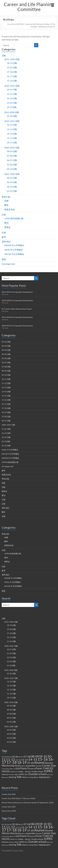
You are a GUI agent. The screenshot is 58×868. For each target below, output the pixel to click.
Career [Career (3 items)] (39, 766)
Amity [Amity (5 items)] (18, 766)
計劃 (4, 215)
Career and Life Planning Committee (29, 7)
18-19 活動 (12, 63)
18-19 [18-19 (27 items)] (22, 762)
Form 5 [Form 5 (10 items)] (24, 768)
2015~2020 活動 (12, 59)
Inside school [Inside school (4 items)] (37, 771)
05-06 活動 (12, 165)
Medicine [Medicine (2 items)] (5, 774)
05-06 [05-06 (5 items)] (15, 757)
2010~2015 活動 (12, 121)
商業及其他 (10, 209)
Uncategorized (8, 264)
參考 (4, 237)
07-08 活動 (12, 156)
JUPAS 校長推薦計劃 (14, 218)
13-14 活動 (12, 129)
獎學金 (7, 227)
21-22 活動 (12, 94)
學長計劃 (6, 197)
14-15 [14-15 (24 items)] (33, 759)
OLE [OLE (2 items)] (26, 774)
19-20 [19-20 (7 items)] (30, 763)
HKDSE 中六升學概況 (14, 245)
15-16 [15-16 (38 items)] (43, 759)
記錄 (4, 232)
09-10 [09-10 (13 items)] (43, 756)
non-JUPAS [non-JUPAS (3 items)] (19, 774)
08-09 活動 (12, 151)
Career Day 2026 (9, 794)
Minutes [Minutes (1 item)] (11, 774)
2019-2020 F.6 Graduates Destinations (17, 300)
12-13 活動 (12, 134)
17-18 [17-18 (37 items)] (12, 762)
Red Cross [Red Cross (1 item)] (50, 774)
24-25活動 (12, 107)
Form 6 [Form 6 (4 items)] (32, 769)
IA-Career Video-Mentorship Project (17, 309)
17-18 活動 (12, 72)
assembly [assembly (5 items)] (31, 766)
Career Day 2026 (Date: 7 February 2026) (18, 798)
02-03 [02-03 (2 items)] (4, 757)
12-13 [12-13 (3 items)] (18, 760)
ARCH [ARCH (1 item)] (24, 766)
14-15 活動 (12, 125)
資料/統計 (6, 242)
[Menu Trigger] (52, 5)
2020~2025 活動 (12, 86)
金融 (6, 201)
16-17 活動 (12, 76)
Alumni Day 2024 (9, 811)
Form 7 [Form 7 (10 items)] (40, 768)
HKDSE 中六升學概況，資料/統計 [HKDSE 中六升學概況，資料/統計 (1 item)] (21, 772)
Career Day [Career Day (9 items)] (49, 765)
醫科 (6, 205)
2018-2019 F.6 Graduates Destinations (17, 326)
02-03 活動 (12, 187)
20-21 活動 (12, 89)
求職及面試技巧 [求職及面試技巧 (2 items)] (45, 777)
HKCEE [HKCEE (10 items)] (49, 768)
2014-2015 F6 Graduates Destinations (17, 292)
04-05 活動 (12, 178)
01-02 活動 (12, 191)
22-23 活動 (12, 98)
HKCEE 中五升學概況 (14, 254)
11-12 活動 (12, 138)
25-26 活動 (12, 116)
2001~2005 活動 (12, 174)
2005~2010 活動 (12, 148)
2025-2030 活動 (12, 112)
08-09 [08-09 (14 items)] (35, 756)
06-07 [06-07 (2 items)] (21, 757)
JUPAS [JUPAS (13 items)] (48, 771)
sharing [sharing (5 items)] (12, 777)
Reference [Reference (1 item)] (5, 777)
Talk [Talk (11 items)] (19, 777)
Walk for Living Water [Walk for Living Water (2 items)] (30, 777)
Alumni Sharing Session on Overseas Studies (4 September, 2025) (28, 803)
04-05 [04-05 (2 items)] (9, 757)
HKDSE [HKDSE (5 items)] (6, 771)
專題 (4, 259)
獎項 (6, 223)
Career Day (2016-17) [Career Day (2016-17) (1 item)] (8, 769)
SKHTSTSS (20, 24)
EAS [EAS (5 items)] (18, 769)
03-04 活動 (12, 182)
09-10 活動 (12, 169)
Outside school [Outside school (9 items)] (37, 774)
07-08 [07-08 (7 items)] (27, 757)
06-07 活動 (12, 160)
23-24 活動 (12, 103)
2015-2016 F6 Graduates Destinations (17, 317)
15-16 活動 (12, 81)
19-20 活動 (12, 67)
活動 (4, 55)
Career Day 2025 (9, 807)
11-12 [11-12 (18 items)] (11, 759)
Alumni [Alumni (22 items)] (39, 762)
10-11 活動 (12, 142)
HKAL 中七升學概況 (14, 250)
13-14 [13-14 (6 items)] (24, 760)
